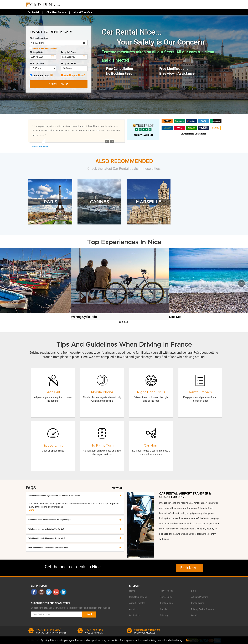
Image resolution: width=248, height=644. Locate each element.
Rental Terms (198, 603)
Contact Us (135, 615)
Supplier (164, 609)
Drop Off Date (68, 52)
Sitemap (164, 615)
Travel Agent (166, 591)
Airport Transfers (83, 12)
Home (132, 591)
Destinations (166, 603)
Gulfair (194, 615)
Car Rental (33, 12)
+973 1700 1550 (94, 630)
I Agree (188, 640)
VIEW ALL (118, 488)
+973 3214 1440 (45, 630)
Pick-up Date (36, 52)
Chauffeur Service (56, 12)
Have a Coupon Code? (73, 75)
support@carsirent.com (147, 630)
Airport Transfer (137, 603)
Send (89, 614)
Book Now (189, 568)
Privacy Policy (198, 609)
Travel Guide (166, 597)
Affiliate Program (200, 597)
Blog (193, 591)
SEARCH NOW (58, 84)
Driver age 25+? (41, 75)
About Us (134, 609)
